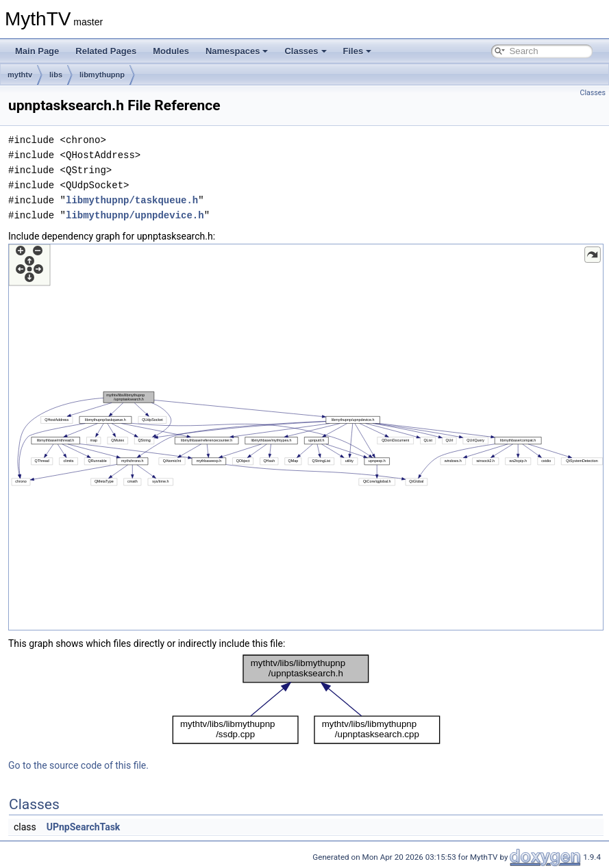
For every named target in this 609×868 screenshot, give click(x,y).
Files (358, 51)
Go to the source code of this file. (78, 765)
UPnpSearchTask (84, 827)
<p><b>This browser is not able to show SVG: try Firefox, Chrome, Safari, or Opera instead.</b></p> (306, 437)
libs (56, 75)
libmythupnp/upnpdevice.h (135, 215)
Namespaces (237, 51)
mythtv (20, 75)
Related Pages (106, 51)
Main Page (37, 51)
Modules (171, 51)
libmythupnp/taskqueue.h (132, 200)
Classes (305, 51)
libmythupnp (102, 75)
